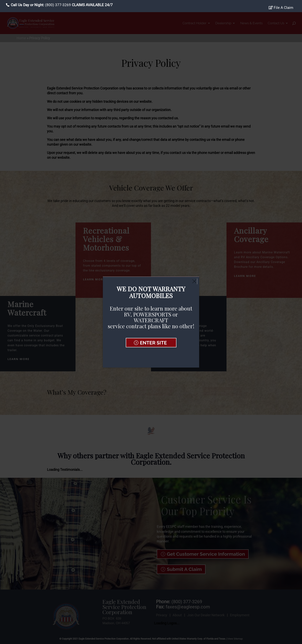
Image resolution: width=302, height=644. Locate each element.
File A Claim (281, 8)
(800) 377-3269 (58, 5)
